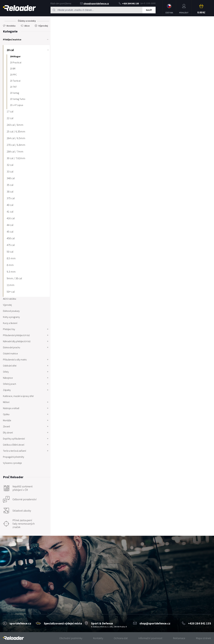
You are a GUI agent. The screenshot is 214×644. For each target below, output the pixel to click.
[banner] (13, 638)
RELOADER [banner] (19, 8)
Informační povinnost (150, 638)
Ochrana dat (121, 638)
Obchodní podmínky (71, 638)
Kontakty (98, 638)
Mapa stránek (203, 638)
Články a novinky (27, 21)
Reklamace (179, 638)
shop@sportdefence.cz (95, 3)
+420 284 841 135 (129, 3)
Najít (149, 10)
